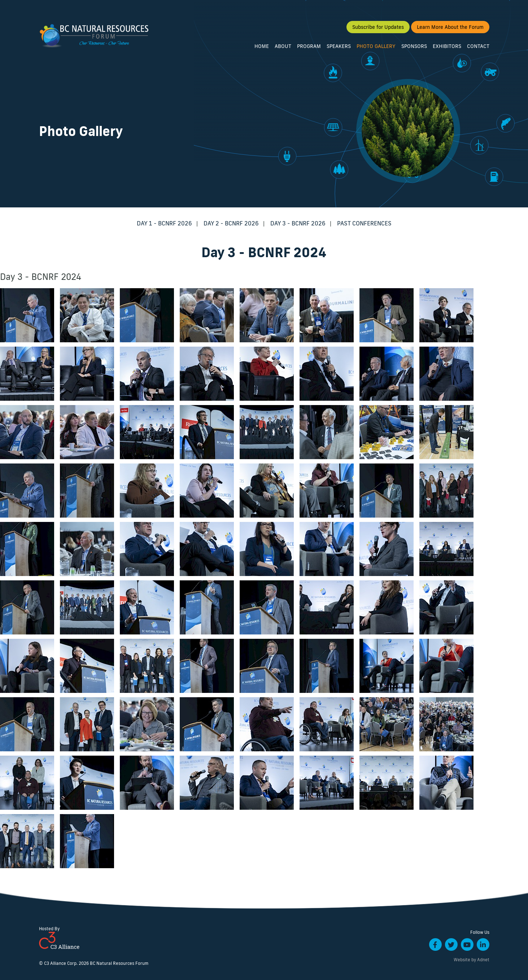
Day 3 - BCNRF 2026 (298, 223)
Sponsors (414, 46)
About (283, 46)
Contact (478, 46)
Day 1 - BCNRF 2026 (164, 223)
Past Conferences (364, 223)
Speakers (339, 46)
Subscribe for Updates (378, 27)
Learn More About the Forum (450, 27)
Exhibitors (447, 46)
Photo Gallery (376, 46)
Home (262, 46)
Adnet (483, 960)
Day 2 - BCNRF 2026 (231, 223)
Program (309, 46)
